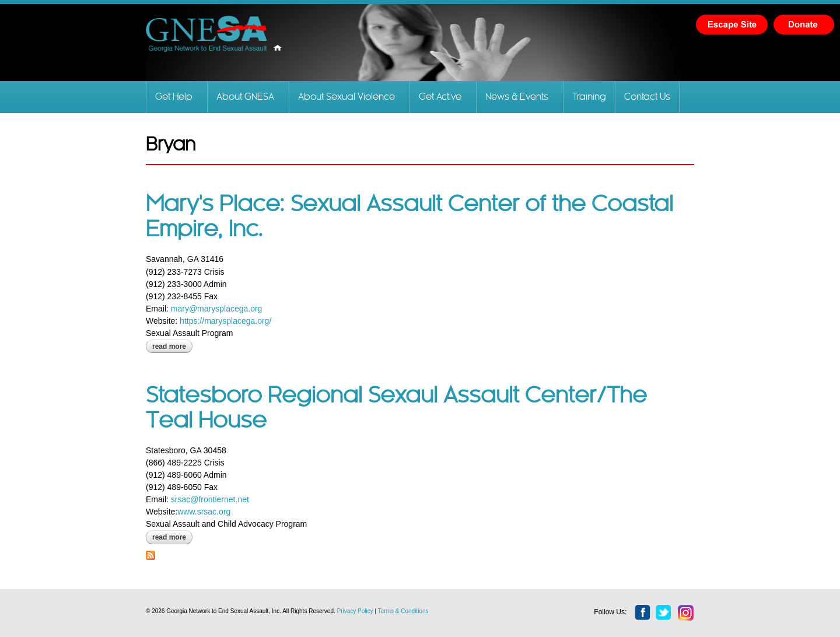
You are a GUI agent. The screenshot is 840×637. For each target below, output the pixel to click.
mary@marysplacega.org (217, 309)
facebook (643, 613)
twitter (664, 613)
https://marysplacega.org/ (225, 321)
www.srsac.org (204, 512)
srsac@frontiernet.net (210, 499)
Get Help (174, 97)
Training (589, 97)
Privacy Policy (355, 611)
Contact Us (647, 97)
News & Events (517, 97)
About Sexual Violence (346, 97)
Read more (172, 346)
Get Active (440, 97)
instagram (686, 613)
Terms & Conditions (403, 611)
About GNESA (245, 97)
